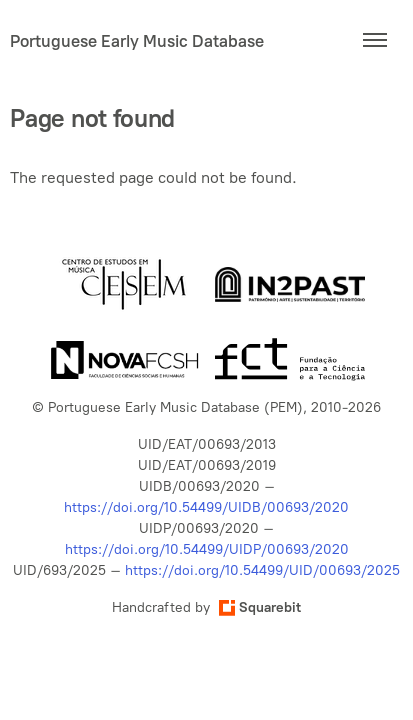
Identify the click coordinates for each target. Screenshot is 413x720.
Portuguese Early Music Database (137, 41)
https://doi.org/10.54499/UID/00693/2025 (262, 570)
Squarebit (260, 607)
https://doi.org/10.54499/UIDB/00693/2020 (206, 507)
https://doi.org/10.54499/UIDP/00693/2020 (207, 549)
